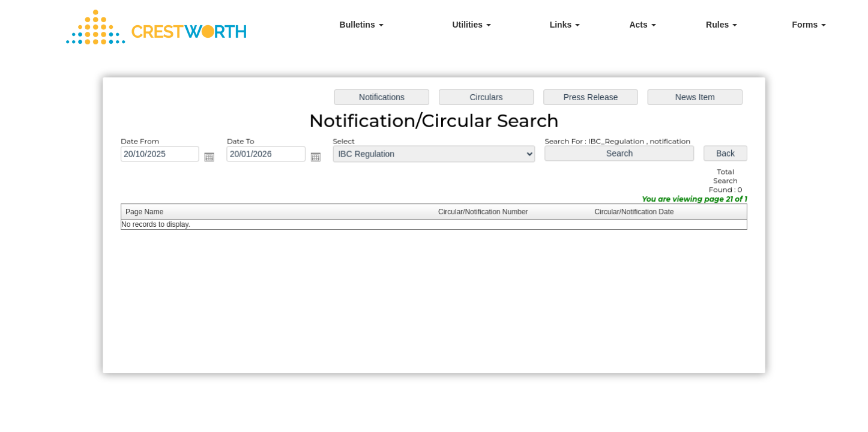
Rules (722, 25)
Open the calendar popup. (212, 158)
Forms (809, 25)
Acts (642, 25)
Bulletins (362, 25)
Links (565, 25)
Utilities (471, 25)
